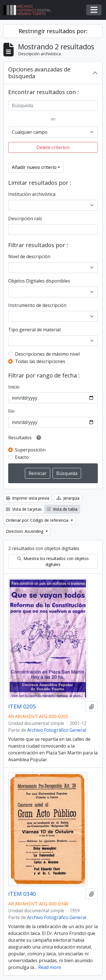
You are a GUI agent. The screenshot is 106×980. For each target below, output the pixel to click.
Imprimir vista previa (28, 498)
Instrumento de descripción (37, 305)
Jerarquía (68, 498)
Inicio (14, 387)
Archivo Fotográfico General (57, 730)
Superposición (30, 450)
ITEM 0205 (22, 707)
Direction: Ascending (25, 531)
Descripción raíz (25, 219)
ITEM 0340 (22, 894)
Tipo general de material (34, 330)
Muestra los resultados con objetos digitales (53, 561)
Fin (11, 411)
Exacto (22, 457)
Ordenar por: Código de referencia (38, 520)
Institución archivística (32, 194)
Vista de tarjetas (24, 509)
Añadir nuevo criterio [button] (34, 167)
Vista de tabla (62, 509)
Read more (50, 967)
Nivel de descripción (29, 256)
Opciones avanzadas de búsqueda (39, 73)
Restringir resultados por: (53, 31)
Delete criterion (53, 147)
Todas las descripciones (40, 361)
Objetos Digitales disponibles (39, 281)
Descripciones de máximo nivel (47, 354)
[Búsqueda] (53, 105)
